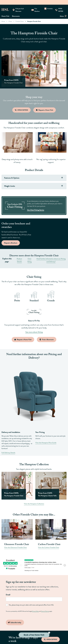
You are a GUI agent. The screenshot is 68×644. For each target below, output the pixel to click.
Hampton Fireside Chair (34, 21)
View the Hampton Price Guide (46, 443)
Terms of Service (45, 611)
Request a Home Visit (23, 340)
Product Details (19, 260)
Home (3, 21)
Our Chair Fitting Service (36, 210)
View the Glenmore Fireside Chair (15, 547)
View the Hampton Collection (34, 504)
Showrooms (16, 16)
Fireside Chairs (20, 21)
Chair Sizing (29, 260)
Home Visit (5, 16)
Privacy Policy (35, 611)
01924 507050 (51, 639)
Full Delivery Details (8, 453)
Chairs (10, 21)
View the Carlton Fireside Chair (49, 547)
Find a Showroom (47, 340)
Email (8, 595)
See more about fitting (34, 332)
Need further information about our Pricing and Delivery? (51, 260)
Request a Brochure (11, 243)
